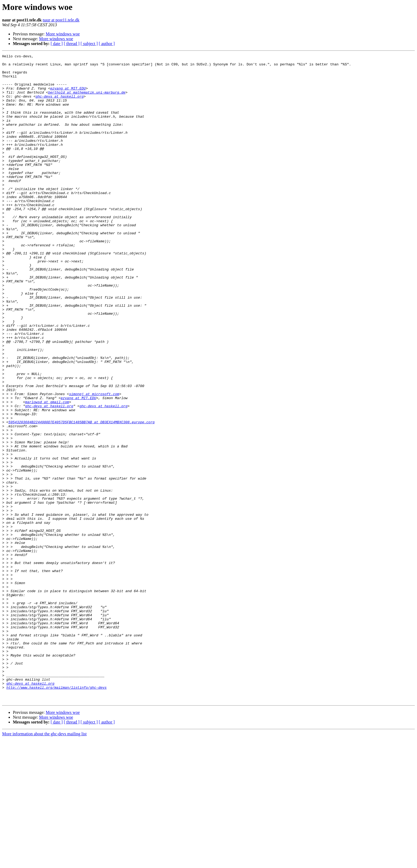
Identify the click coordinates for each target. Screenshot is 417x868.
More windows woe (63, 34)
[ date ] (57, 44)
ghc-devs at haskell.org (60, 105)
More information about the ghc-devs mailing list (44, 863)
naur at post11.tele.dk (61, 20)
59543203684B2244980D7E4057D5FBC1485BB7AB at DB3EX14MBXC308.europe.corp (81, 496)
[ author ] (107, 44)
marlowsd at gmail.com (47, 472)
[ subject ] (89, 44)
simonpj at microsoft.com (94, 462)
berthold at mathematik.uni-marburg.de (87, 100)
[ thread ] (72, 44)
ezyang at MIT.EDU (68, 95)
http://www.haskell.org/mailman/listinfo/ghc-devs (57, 814)
